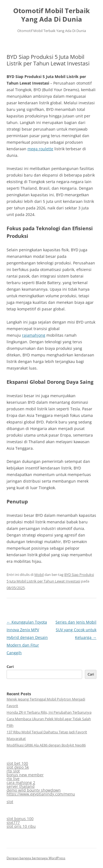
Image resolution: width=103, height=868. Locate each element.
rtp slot (13, 771)
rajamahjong (34, 335)
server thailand (21, 786)
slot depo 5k (18, 767)
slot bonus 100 (20, 819)
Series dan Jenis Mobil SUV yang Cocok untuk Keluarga (76, 630)
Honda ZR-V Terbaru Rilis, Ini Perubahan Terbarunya (49, 712)
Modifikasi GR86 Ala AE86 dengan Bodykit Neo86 (46, 745)
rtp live (13, 779)
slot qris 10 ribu (21, 826)
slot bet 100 (17, 763)
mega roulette (40, 149)
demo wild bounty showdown (34, 790)
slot (10, 802)
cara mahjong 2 (21, 782)
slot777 (13, 822)
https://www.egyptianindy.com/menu (41, 794)
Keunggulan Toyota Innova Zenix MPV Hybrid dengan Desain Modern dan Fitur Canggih (27, 637)
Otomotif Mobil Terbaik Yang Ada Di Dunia (51, 15)
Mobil (39, 575)
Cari (10, 667)
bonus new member (25, 775)
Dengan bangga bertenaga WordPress (36, 858)
